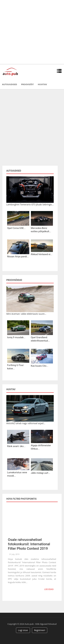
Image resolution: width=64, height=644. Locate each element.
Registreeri (40, 630)
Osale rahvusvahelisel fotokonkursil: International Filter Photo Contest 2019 (29, 544)
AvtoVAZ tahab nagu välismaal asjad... (26, 423)
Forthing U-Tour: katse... (16, 367)
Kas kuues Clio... (40, 366)
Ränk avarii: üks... (16, 446)
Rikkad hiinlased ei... (42, 254)
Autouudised (10, 84)
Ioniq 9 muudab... (16, 337)
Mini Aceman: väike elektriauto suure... (26, 314)
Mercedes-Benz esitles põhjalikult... (41, 230)
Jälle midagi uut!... (41, 473)
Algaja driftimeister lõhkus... (41, 447)
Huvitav (42, 84)
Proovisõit (27, 84)
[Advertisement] (32, 32)
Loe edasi (49, 589)
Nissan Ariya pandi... (18, 257)
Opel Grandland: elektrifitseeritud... (40, 339)
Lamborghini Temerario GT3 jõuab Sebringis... (30, 204)
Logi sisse (23, 630)
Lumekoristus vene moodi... (17, 474)
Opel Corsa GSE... (16, 228)
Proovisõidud (14, 280)
